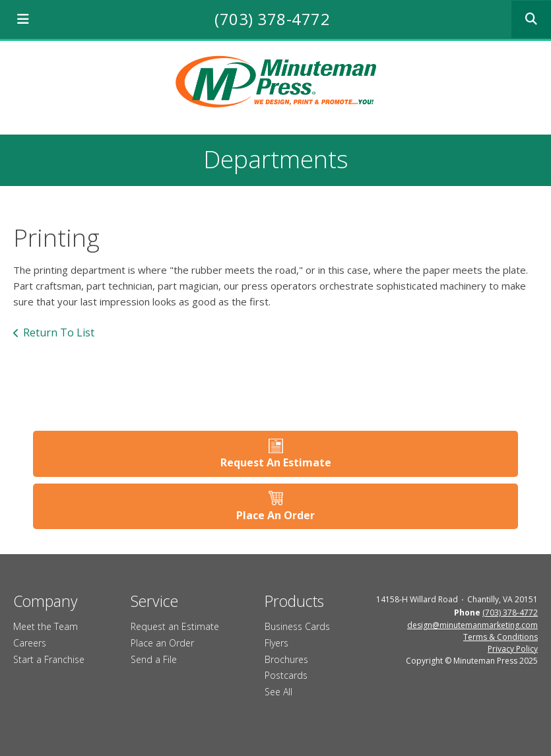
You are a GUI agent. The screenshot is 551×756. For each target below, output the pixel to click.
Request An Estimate (276, 462)
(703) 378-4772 (272, 19)
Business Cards (297, 626)
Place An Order (275, 515)
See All (278, 692)
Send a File (154, 659)
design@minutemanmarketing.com (472, 625)
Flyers (276, 643)
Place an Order (162, 643)
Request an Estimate (175, 626)
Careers (30, 643)
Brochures (286, 659)
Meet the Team (46, 626)
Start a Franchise (49, 659)
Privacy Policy (513, 649)
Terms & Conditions (501, 637)
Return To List (59, 332)
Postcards (286, 675)
